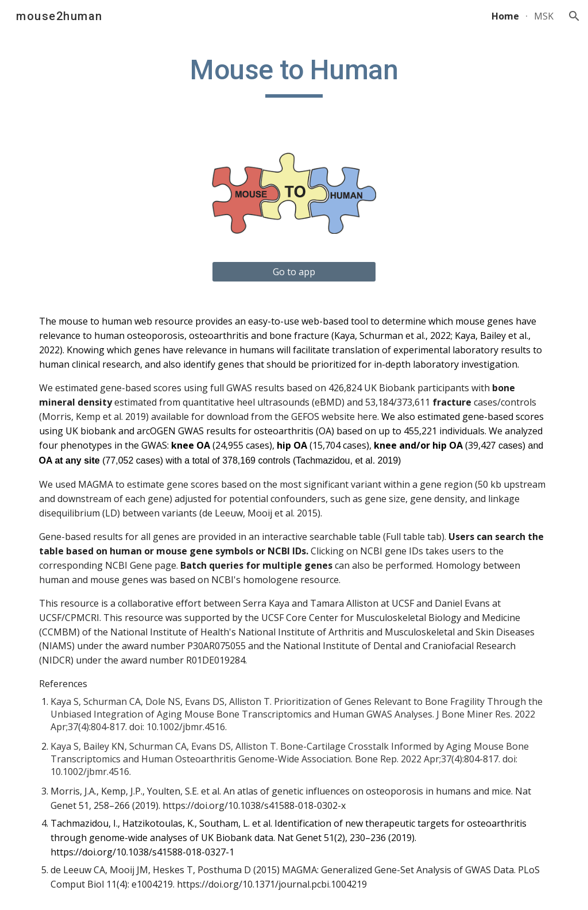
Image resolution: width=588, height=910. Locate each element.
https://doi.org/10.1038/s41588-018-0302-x (254, 805)
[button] (574, 16)
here (367, 417)
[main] (294, 75)
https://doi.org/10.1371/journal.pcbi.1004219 (272, 884)
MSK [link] (544, 16)
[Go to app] (294, 272)
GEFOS (305, 417)
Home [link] (505, 16)
